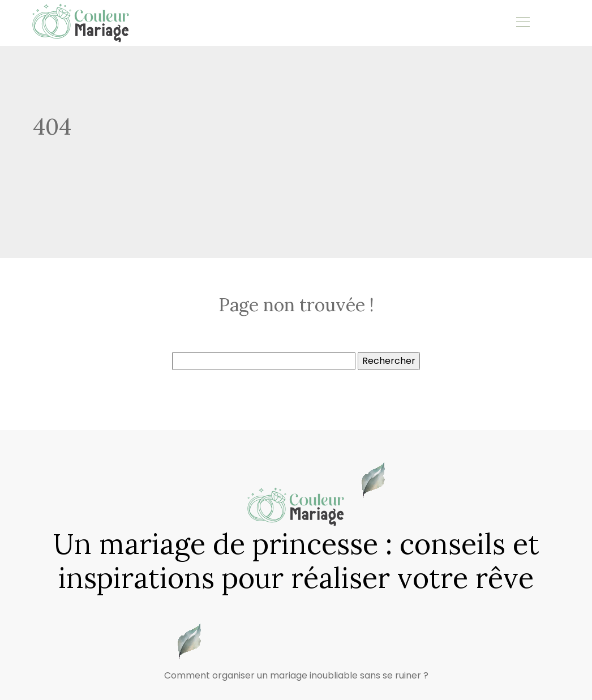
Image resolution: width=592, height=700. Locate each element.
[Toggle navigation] (522, 23)
